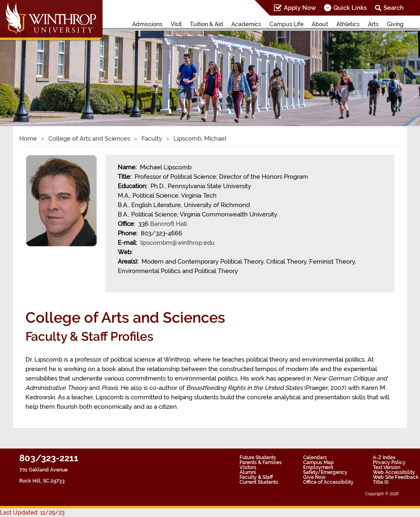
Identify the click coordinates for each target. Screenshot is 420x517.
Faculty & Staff (256, 477)
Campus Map (318, 462)
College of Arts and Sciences (89, 139)
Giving (395, 24)
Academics (246, 24)
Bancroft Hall (169, 224)
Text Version (387, 467)
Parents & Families (261, 462)
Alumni (248, 472)
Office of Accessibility (328, 482)
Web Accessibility (394, 472)
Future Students (258, 458)
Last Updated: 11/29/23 (32, 512)
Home (28, 139)
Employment (318, 467)
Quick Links (350, 8)
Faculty (152, 139)
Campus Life (286, 24)
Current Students (259, 482)
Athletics (348, 24)
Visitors (248, 467)
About (320, 24)
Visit (176, 24)
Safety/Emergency (325, 472)
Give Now (314, 477)
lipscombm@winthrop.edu (177, 243)
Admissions (147, 24)
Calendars (315, 458)
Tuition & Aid (207, 24)
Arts (373, 24)
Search (394, 8)
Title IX (381, 482)
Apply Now (300, 8)
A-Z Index (384, 458)
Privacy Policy (389, 462)
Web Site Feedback (396, 477)
